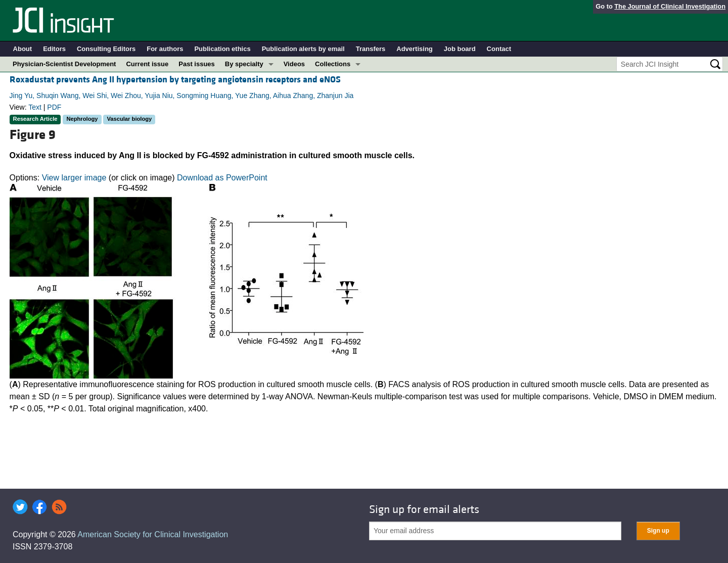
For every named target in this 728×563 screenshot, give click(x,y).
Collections (333, 64)
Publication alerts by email (303, 49)
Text (35, 107)
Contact (499, 49)
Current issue (147, 64)
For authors (165, 49)
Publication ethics (222, 49)
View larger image (74, 178)
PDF (54, 107)
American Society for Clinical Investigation (153, 534)
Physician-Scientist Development (64, 64)
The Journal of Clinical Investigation (670, 6)
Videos (294, 64)
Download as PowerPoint (222, 178)
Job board (460, 49)
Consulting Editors (106, 49)
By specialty (244, 64)
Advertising (415, 49)
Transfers (371, 49)
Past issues (197, 64)
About (23, 49)
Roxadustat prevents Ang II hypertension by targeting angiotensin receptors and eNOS (175, 80)
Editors (54, 49)
